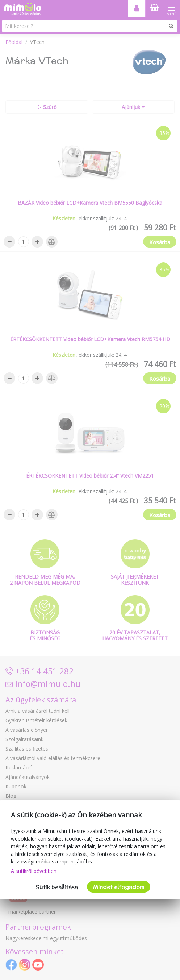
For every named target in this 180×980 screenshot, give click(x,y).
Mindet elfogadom (119, 887)
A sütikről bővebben (34, 871)
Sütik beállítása (57, 887)
